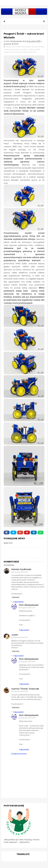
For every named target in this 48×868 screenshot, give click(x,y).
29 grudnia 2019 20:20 (20, 691)
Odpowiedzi (18, 602)
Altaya (9, 47)
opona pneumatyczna (13, 49)
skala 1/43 (32, 52)
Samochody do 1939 (19, 52)
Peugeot (7, 52)
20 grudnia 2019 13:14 (28, 608)
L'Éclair (34, 47)
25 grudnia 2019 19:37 (20, 637)
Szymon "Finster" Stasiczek (25, 689)
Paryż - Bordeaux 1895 (31, 49)
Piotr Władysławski (29, 605)
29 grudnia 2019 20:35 (28, 662)
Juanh (15, 635)
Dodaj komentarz (19, 754)
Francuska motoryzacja (21, 47)
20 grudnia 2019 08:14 (20, 572)
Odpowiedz (16, 597)
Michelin (41, 47)
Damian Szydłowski (21, 569)
